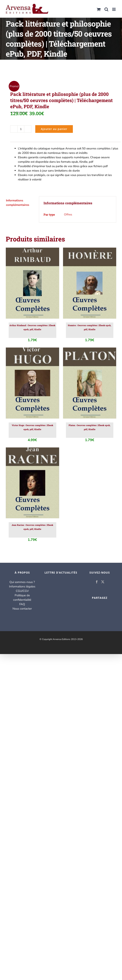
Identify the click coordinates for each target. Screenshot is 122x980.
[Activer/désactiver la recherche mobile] (106, 9)
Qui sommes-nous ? (22, 582)
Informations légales (22, 586)
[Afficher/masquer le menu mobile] (114, 9)
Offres (68, 214)
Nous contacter (22, 609)
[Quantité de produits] (21, 129)
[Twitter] (103, 582)
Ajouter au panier (54, 129)
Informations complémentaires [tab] (18, 203)
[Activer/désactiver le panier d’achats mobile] (99, 9)
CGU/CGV (22, 591)
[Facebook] (97, 582)
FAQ (22, 604)
